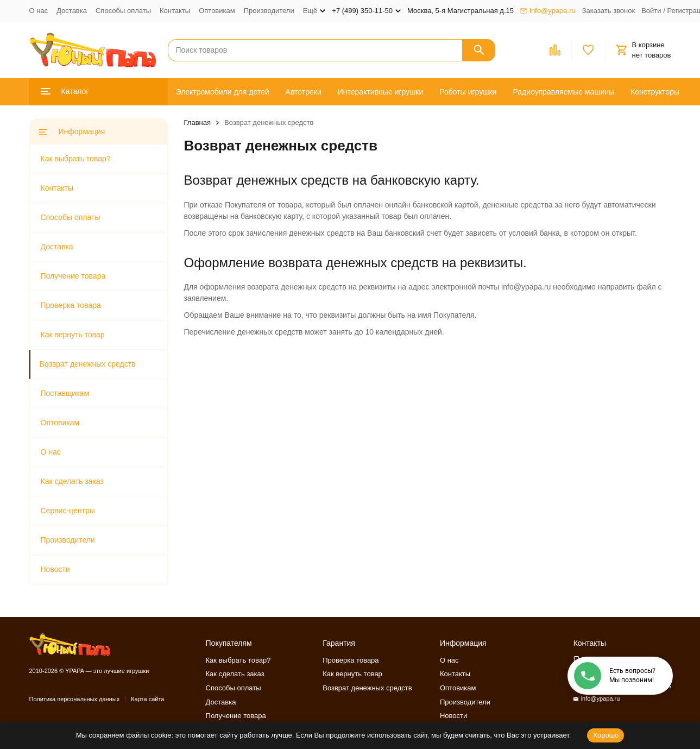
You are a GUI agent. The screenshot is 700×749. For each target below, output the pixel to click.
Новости (55, 569)
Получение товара (73, 276)
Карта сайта (147, 699)
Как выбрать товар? (76, 159)
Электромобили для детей (223, 92)
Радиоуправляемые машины (563, 92)
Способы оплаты (123, 11)
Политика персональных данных (75, 699)
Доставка (72, 11)
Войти (651, 11)
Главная (197, 122)
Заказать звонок (608, 11)
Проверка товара (71, 305)
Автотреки (304, 92)
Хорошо (606, 735)
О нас (39, 11)
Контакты (175, 11)
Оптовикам (217, 11)
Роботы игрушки (468, 92)
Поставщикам (65, 393)
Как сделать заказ (72, 481)
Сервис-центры (68, 511)
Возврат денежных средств (88, 364)
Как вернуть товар (73, 335)
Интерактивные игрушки (381, 92)
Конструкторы (655, 92)
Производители (269, 11)
